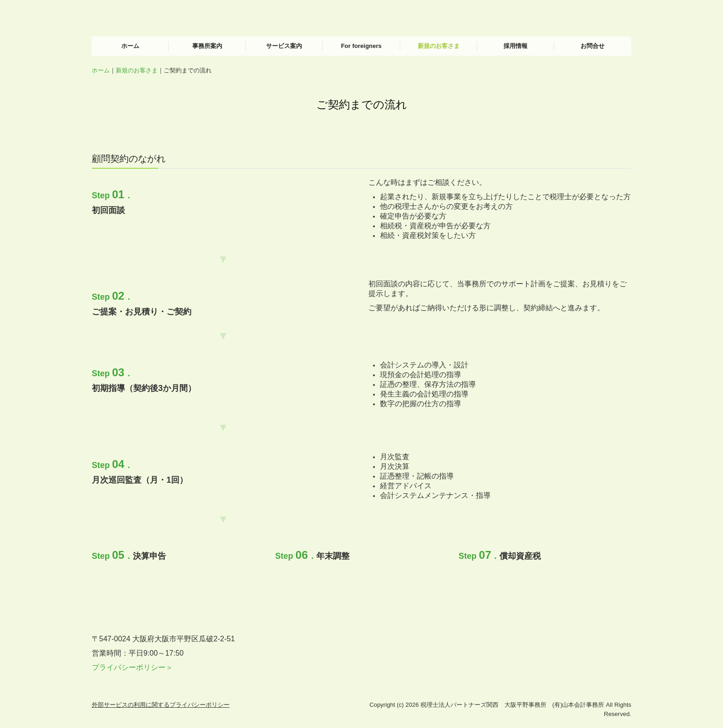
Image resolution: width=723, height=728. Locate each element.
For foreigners (361, 46)
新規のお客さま (439, 46)
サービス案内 (284, 46)
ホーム (130, 46)
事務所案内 (207, 46)
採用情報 (516, 46)
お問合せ (593, 46)
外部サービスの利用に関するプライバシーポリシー (161, 705)
